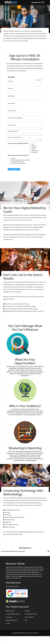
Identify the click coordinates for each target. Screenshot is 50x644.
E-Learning (9, 617)
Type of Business (12, 125)
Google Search (35, 151)
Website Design (10, 611)
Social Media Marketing (12, 614)
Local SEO (27, 611)
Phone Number (11, 103)
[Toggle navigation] (25, 551)
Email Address (12, 96)
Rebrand (13, 158)
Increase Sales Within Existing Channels (21, 160)
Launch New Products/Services (18, 163)
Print (33, 144)
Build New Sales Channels (17, 162)
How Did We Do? (29, 617)
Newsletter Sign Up (11, 620)
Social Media (34, 152)
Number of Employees (13, 131)
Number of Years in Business (14, 137)
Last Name (10, 88)
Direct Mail (34, 147)
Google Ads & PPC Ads (31, 614)
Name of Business (12, 111)
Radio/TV (34, 146)
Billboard (33, 149)
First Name (10, 81)
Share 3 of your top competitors (15, 118)
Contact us (22, 576)
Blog (26, 620)
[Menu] (43, 2)
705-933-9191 (36, 3)
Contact (8, 623)
